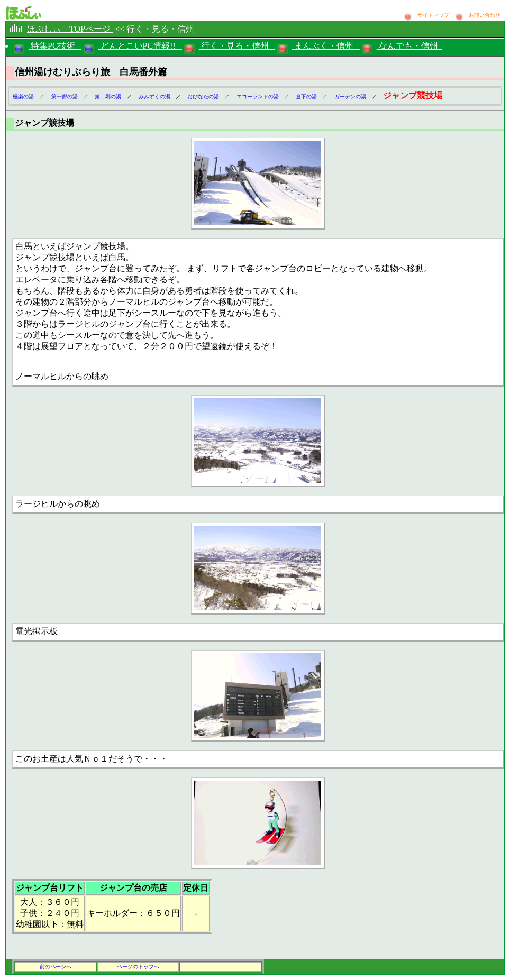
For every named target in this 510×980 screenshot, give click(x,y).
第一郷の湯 (65, 97)
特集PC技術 (55, 46)
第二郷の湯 (108, 97)
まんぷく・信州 (326, 46)
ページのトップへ (138, 967)
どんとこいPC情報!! (140, 46)
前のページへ (56, 967)
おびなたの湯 (203, 97)
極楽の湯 (23, 97)
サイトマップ (434, 15)
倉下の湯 (306, 97)
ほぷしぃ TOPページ (70, 29)
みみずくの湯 (154, 97)
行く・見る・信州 (237, 46)
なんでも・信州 (409, 46)
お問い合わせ (485, 15)
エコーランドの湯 (258, 97)
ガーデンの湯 (350, 97)
